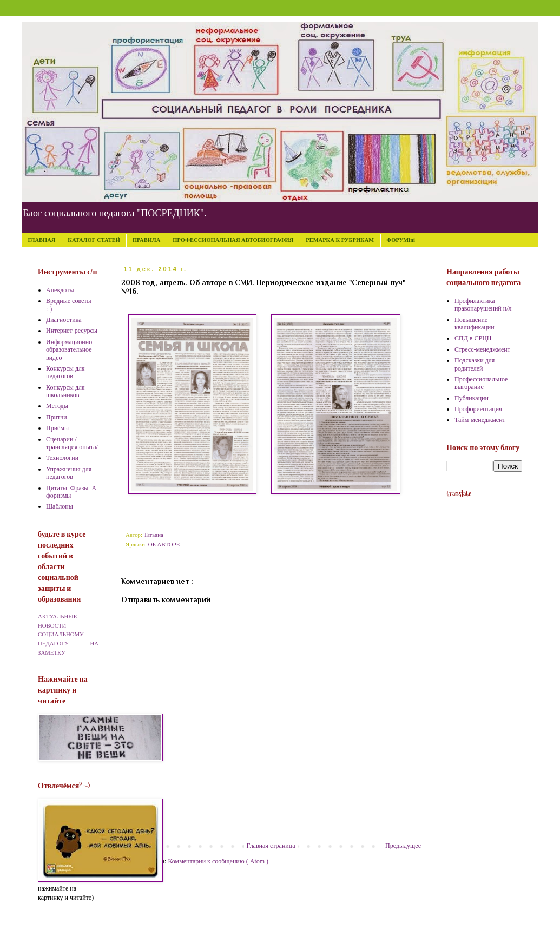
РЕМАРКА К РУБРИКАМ (340, 240)
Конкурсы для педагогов (65, 372)
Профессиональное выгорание (481, 383)
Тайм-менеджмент (480, 420)
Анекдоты (60, 290)
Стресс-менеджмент (482, 349)
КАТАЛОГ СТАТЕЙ (94, 240)
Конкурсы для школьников (65, 391)
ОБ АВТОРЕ (164, 544)
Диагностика (64, 320)
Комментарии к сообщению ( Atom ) (218, 861)
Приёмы (57, 428)
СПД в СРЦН (473, 338)
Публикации (472, 398)
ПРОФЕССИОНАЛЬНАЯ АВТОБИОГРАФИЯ (233, 240)
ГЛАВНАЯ (42, 240)
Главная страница (271, 846)
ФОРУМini (401, 240)
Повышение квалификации (475, 324)
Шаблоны (60, 506)
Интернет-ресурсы (72, 331)
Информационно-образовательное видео (70, 350)
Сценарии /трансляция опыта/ (72, 443)
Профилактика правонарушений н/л (483, 305)
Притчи (57, 417)
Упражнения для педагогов (69, 473)
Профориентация (478, 409)
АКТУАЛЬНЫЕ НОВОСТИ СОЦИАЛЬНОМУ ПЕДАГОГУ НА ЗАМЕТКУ (68, 634)
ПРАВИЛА (146, 240)
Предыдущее (403, 846)
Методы (57, 406)
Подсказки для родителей (475, 364)
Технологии (62, 458)
